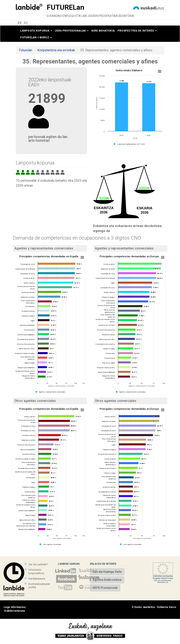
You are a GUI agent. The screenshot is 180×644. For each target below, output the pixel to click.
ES (20, 23)
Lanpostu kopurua (36, 30)
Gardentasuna (37, 579)
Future (66, 7)
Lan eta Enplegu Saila (107, 572)
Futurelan (26, 50)
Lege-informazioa (14, 607)
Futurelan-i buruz (36, 37)
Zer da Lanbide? (38, 564)
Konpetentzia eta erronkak (56, 50)
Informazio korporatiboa (36, 571)
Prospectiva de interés (137, 30)
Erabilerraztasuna (15, 611)
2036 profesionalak (72, 30)
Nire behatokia (103, 30)
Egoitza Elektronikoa (107, 580)
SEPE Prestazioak (105, 588)
